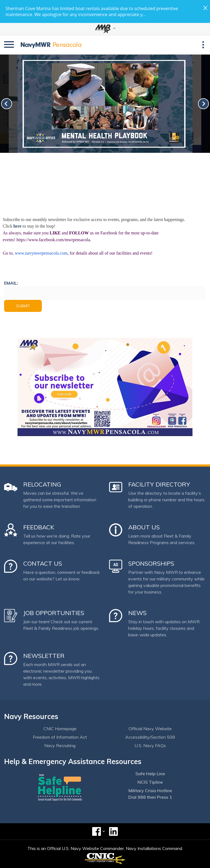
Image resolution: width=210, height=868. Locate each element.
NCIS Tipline (150, 782)
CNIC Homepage (60, 729)
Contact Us (43, 563)
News (137, 613)
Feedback (39, 527)
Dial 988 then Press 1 (150, 797)
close (205, 8)
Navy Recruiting (60, 745)
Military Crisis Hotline (150, 791)
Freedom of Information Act (60, 737)
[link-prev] (7, 104)
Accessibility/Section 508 (150, 737)
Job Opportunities (54, 613)
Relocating (42, 484)
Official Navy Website (150, 729)
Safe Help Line (150, 774)
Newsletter (44, 656)
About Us (144, 527)
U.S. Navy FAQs (150, 745)
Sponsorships (151, 563)
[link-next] (203, 104)
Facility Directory (159, 484)
